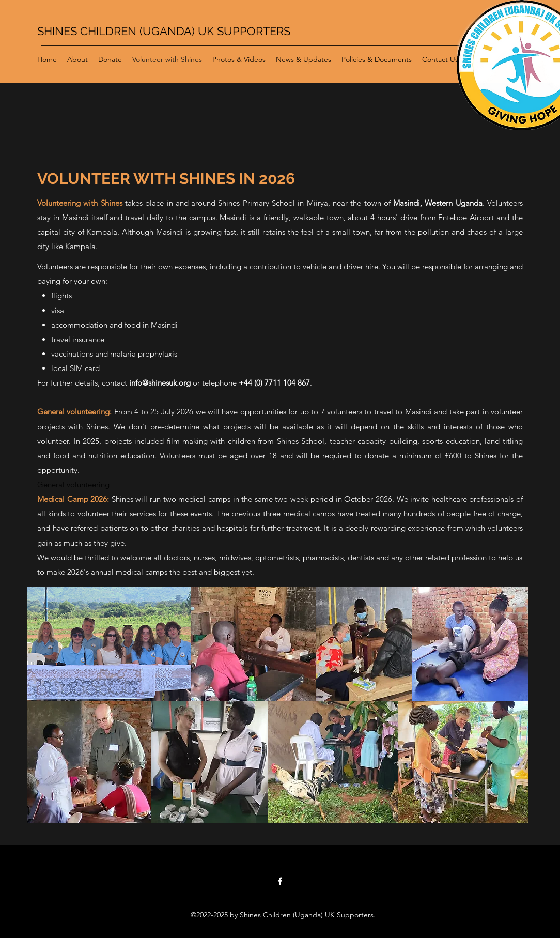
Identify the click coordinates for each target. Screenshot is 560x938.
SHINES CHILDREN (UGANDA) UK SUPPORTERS (164, 31)
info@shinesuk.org (160, 383)
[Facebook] (280, 881)
